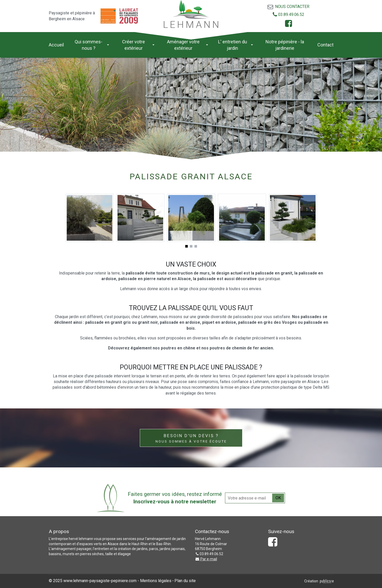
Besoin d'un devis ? (191, 439)
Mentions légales (156, 581)
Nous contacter (292, 7)
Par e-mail (206, 559)
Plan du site (185, 581)
